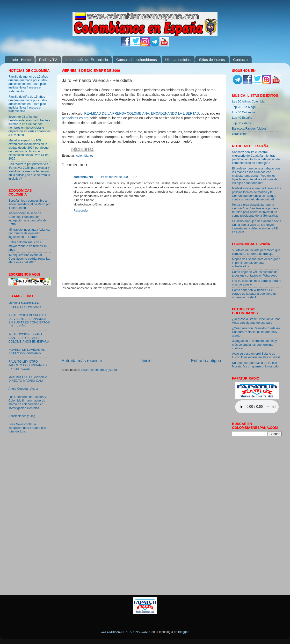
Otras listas (240, 134)
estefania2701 (83, 177)
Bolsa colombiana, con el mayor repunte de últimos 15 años (28, 246)
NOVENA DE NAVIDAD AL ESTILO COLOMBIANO (27, 352)
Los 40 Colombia (243, 112)
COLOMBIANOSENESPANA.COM (124, 632)
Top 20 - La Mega (244, 107)
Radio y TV (48, 60)
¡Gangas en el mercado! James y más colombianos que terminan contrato (254, 344)
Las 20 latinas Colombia (248, 102)
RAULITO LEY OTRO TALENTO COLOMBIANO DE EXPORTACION (29, 365)
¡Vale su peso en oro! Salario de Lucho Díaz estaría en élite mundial (256, 355)
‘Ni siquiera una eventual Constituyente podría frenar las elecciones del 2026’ (29, 259)
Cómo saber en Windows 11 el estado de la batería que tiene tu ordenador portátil (254, 294)
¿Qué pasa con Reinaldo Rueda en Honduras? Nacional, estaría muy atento (256, 332)
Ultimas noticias (178, 60)
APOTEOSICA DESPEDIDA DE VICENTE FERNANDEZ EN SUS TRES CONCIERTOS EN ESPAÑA (29, 321)
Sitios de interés (212, 60)
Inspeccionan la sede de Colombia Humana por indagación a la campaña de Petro (28, 219)
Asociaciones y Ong (22, 416)
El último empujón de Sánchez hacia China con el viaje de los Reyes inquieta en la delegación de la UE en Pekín (257, 227)
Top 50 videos (241, 123)
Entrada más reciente (82, 361)
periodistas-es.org (75, 118)
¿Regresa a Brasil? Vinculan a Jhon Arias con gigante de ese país (256, 321)
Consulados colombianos (137, 60)
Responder (81, 211)
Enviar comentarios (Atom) (99, 370)
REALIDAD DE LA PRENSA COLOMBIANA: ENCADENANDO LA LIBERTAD (141, 113)
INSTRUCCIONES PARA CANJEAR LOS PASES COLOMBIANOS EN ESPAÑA (29, 338)
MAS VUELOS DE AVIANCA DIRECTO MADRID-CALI (28, 379)
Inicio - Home (20, 60)
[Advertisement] (141, 328)
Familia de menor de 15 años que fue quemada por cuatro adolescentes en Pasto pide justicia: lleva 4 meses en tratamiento (28, 84)
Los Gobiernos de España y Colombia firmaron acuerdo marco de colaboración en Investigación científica (27, 402)
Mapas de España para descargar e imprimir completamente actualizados (256, 263)
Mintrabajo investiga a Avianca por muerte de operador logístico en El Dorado (29, 233)
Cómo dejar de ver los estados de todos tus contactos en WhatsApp (255, 274)
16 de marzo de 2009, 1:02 (119, 177)
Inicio (147, 361)
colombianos (85, 156)
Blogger (183, 632)
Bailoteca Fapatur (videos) (250, 129)
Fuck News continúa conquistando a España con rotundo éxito (27, 428)
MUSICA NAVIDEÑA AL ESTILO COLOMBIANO (25, 305)
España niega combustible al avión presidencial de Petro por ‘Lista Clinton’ (29, 204)
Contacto (240, 60)
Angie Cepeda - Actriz (23, 389)
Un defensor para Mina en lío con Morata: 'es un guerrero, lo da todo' (256, 365)
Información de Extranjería (87, 60)
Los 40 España (242, 118)
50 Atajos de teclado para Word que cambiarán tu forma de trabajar (256, 252)
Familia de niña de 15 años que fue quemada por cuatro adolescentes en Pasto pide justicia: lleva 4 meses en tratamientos (28, 104)
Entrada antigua (206, 361)
